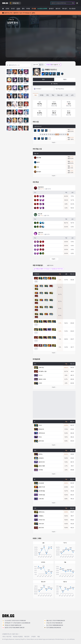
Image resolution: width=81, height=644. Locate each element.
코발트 (65, 79)
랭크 (43, 79)
